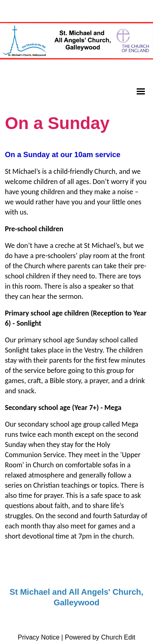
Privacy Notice (39, 637)
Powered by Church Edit (100, 637)
